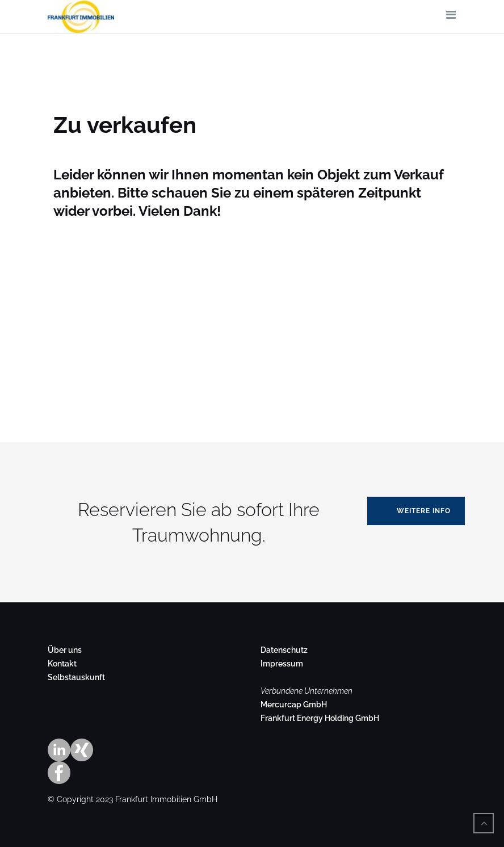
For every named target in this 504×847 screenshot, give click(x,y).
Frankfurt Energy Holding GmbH (320, 718)
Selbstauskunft (76, 677)
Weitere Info (424, 511)
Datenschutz (284, 650)
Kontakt (62, 664)
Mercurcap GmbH (294, 705)
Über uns (65, 650)
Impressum (282, 664)
